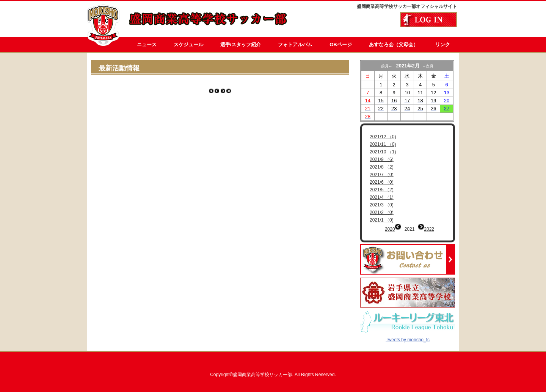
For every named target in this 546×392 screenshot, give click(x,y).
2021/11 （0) (383, 144)
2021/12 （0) (383, 137)
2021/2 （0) (382, 212)
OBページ (341, 45)
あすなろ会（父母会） (394, 45)
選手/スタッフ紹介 (241, 45)
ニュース (147, 45)
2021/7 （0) (382, 175)
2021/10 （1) (383, 152)
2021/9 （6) (382, 159)
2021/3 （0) (382, 205)
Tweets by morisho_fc (408, 334)
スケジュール (188, 45)
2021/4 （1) (382, 197)
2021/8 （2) (382, 167)
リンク (443, 45)
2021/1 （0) (382, 220)
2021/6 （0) (382, 182)
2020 (390, 229)
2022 (429, 229)
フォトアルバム (295, 45)
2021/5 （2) (382, 190)
